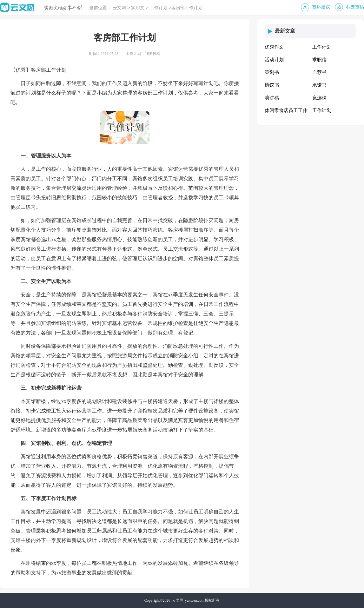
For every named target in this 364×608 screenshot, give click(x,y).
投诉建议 (321, 7)
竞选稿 (319, 98)
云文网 (119, 8)
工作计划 (159, 8)
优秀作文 (274, 47)
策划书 (272, 72)
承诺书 (319, 85)
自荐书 (319, 72)
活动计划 (274, 60)
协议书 (272, 85)
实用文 (138, 8)
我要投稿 (355, 7)
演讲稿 (272, 98)
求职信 (319, 60)
